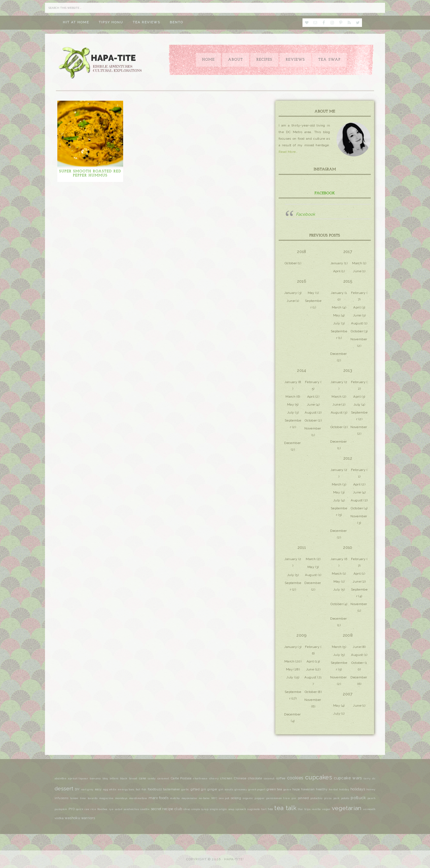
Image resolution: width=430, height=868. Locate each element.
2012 (348, 458)
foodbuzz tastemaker (164, 789)
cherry (214, 778)
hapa (296, 789)
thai (300, 809)
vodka (59, 818)
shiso (187, 809)
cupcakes (319, 777)
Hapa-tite (101, 63)
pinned (303, 798)
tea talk (285, 808)
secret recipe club (166, 809)
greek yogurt (257, 790)
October (291, 263)
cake (143, 778)
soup (231, 809)
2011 (302, 547)
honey (371, 789)
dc (374, 779)
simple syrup (200, 809)
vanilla (316, 809)
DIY (77, 789)
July (337, 323)
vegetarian (347, 808)
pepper (259, 798)
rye (111, 809)
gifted (195, 789)
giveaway (241, 790)
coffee (281, 778)
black (124, 778)
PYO (72, 809)
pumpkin (61, 809)
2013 (348, 370)
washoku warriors (80, 818)
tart (264, 809)
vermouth (369, 809)
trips (307, 809)
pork (336, 798)
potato (345, 798)
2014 (302, 370)
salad (119, 809)
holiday (344, 789)
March (357, 263)
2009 (302, 635)
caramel (163, 778)
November (359, 339)
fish (144, 790)
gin (203, 789)
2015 (348, 281)
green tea (274, 789)
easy (98, 789)
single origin (218, 809)
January (337, 263)
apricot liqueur (78, 779)
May (311, 293)
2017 (348, 252)
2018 (302, 252)
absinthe (60, 778)
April (337, 271)
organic (248, 798)
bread (133, 778)
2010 (348, 547)
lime (83, 798)
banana (95, 778)
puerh (371, 798)
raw (87, 809)
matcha (175, 798)
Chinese (240, 778)
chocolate (255, 778)
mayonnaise (189, 798)
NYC (214, 798)
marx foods (159, 798)
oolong (236, 798)
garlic (185, 790)
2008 (348, 635)
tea (270, 809)
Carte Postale (181, 778)
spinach (241, 809)
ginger (212, 789)
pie (294, 798)
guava (287, 790)
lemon (74, 798)
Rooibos (102, 809)
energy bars (126, 789)
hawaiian (308, 789)
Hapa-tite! (234, 859)
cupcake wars (348, 778)
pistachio (316, 798)
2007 (348, 694)
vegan (326, 809)
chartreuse (200, 779)
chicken (226, 778)
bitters (114, 779)
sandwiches (131, 809)
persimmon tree (278, 798)
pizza (328, 798)
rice (93, 809)
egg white (110, 790)
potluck (358, 798)
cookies (295, 778)
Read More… (288, 152)
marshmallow (138, 798)
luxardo (93, 798)
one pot (224, 798)
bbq (105, 779)
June (357, 271)
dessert (64, 788)
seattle (145, 809)
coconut (269, 778)
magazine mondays (113, 798)
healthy (322, 789)
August (357, 323)
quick (80, 809)
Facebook (325, 193)
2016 (302, 281)
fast (138, 789)
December (338, 354)
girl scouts (226, 789)
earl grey (87, 790)
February (358, 293)
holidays (358, 789)
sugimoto (254, 809)
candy (152, 779)
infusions (62, 798)
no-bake (204, 798)
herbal (333, 789)
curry (367, 779)
